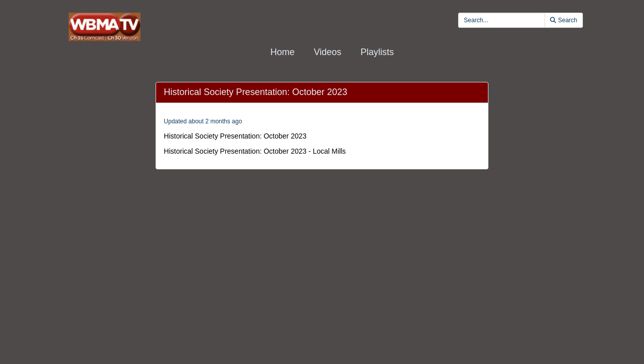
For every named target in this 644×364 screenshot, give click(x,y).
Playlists (377, 52)
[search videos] (502, 20)
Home (282, 52)
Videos (328, 52)
